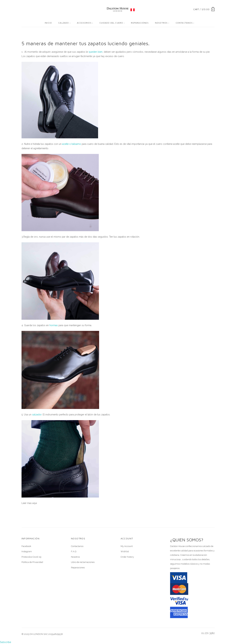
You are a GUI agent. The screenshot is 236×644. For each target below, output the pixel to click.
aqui (35, 503)
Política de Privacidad (32, 562)
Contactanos (184, 23)
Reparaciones (78, 568)
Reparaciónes (140, 23)
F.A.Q (74, 551)
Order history (127, 557)
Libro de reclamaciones (83, 562)
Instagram (27, 551)
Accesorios (84, 23)
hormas (54, 325)
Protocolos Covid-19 (31, 557)
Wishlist (125, 551)
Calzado (64, 23)
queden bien (96, 52)
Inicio (48, 23)
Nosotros (161, 23)
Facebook (26, 546)
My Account (127, 546)
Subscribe (6, 642)
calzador (37, 415)
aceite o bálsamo (72, 144)
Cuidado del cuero (111, 23)
